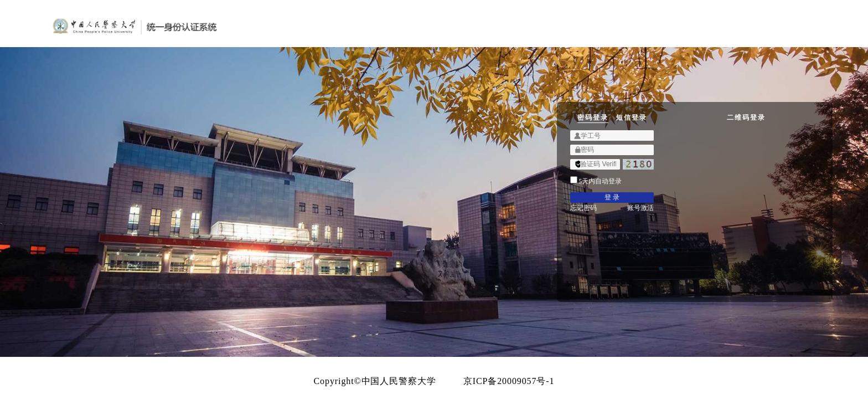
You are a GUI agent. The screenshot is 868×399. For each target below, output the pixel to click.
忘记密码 (454, 278)
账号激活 (582, 278)
